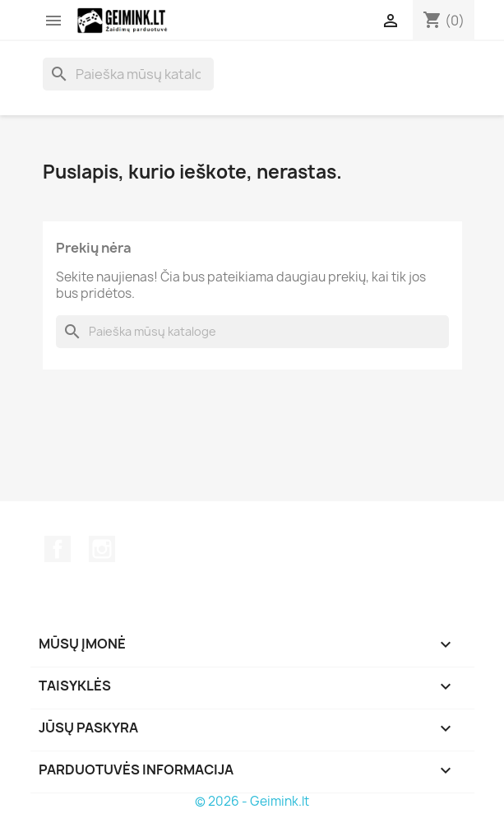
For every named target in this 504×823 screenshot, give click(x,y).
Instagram (102, 549)
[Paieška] (128, 74)
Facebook (58, 549)
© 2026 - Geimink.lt (252, 801)
